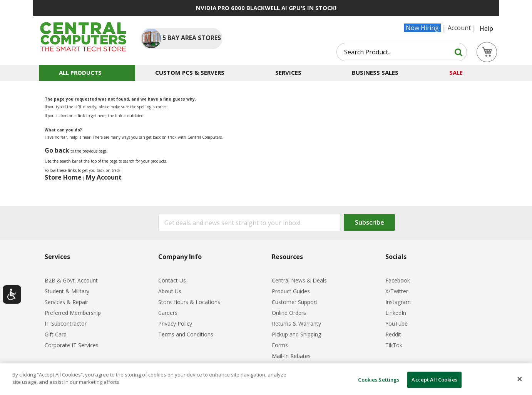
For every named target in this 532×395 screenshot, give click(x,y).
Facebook (398, 280)
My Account (104, 177)
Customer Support (295, 302)
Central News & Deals (299, 280)
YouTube (396, 324)
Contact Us (172, 280)
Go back (57, 150)
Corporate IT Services (72, 345)
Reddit (393, 334)
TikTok (394, 345)
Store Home (63, 177)
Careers (168, 313)
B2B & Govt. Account (71, 280)
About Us (170, 291)
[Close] (520, 379)
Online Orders (289, 313)
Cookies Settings (379, 380)
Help (486, 29)
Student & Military (67, 291)
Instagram (398, 302)
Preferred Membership (73, 313)
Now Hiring (422, 28)
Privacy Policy (175, 324)
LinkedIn (396, 313)
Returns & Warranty (296, 324)
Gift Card (56, 334)
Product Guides (291, 291)
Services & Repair (66, 302)
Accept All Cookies (434, 380)
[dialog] (266, 379)
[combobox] (402, 52)
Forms (280, 345)
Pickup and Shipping (296, 334)
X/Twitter (397, 291)
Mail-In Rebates (291, 356)
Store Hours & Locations (189, 302)
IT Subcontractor (66, 324)
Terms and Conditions (186, 334)
